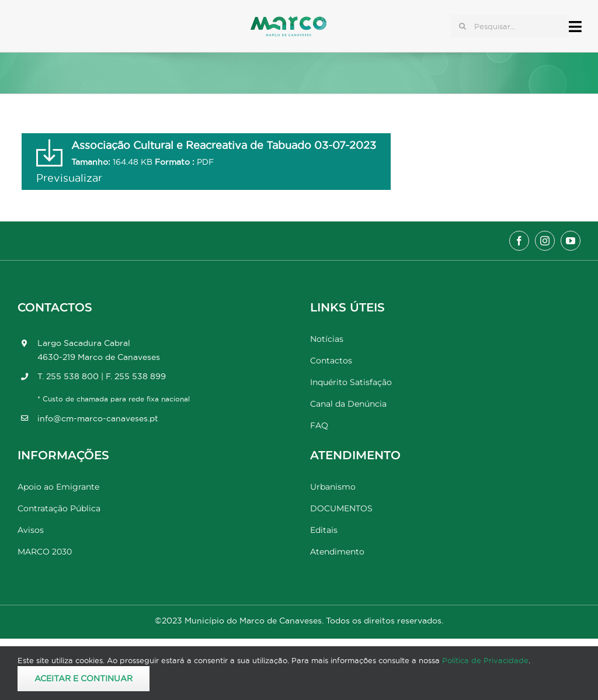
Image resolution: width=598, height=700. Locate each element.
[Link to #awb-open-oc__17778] (575, 27)
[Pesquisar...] (510, 26)
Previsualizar (69, 178)
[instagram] (545, 241)
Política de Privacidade (485, 660)
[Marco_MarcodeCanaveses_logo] (288, 21)
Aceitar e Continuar (84, 678)
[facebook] (519, 241)
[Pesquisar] (463, 26)
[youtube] (571, 241)
